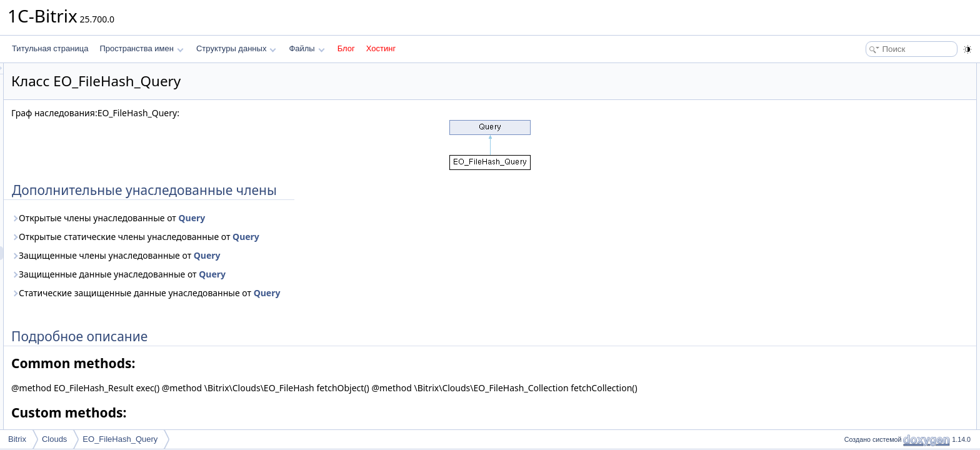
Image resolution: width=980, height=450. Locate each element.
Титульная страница (50, 48)
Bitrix (17, 439)
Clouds (54, 439)
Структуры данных (236, 48)
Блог (346, 48)
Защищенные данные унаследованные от (275, 274)
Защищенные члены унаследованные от (272, 255)
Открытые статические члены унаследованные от (292, 237)
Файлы (307, 48)
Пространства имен (141, 48)
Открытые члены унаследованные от (264, 218)
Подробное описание (877, 84)
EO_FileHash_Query (120, 439)
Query (348, 218)
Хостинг (381, 48)
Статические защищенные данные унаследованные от (302, 293)
